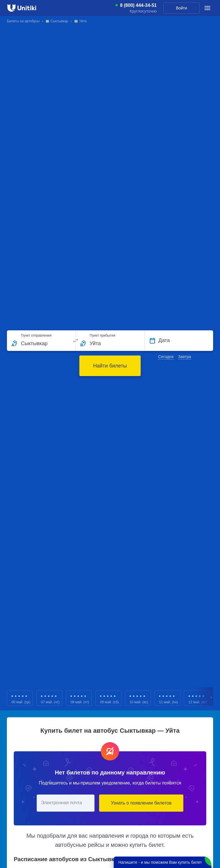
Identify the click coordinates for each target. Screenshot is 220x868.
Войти (181, 8)
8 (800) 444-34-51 (138, 5)
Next (211, 698)
